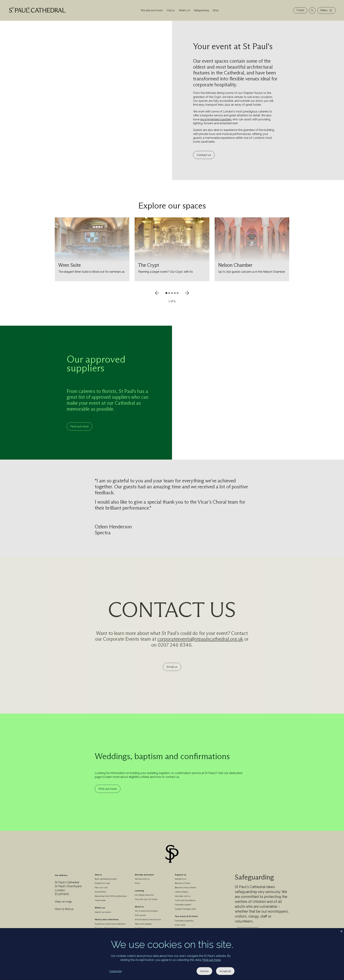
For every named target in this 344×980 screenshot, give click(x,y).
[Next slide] (187, 293)
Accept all (225, 971)
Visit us (171, 10)
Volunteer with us (183, 896)
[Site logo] (172, 854)
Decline (204, 971)
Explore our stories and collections (110, 924)
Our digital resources (144, 895)
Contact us (204, 155)
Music (138, 883)
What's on (184, 10)
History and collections (107, 920)
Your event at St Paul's (186, 916)
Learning (139, 891)
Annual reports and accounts (148, 920)
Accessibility (100, 892)
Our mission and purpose (146, 911)
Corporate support (183, 905)
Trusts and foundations (185, 900)
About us (139, 907)
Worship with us (142, 879)
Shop (216, 10)
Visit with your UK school (146, 899)
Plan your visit (101, 888)
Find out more (80, 426)
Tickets (300, 10)
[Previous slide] (157, 293)
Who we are (140, 915)
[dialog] (172, 954)
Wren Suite (180, 925)
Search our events (103, 912)
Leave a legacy (182, 892)
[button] (166, 293)
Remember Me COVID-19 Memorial (111, 896)
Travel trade (100, 900)
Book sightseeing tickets (106, 879)
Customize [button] (115, 971)
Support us (181, 875)
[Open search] (312, 10)
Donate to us (181, 879)
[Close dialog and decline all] (341, 930)
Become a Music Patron (186, 888)
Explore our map (102, 883)
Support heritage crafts (185, 909)
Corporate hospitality (184, 921)
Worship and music (152, 10)
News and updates (143, 924)
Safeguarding (201, 10)
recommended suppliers (216, 119)
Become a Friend (183, 883)
